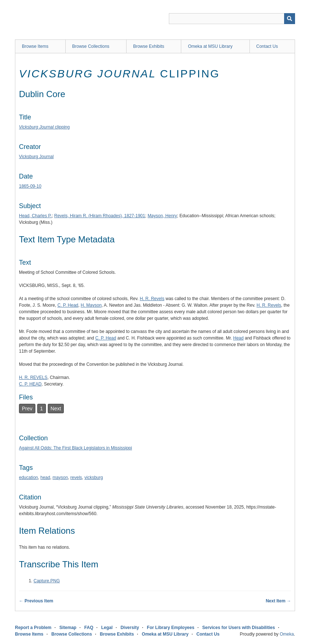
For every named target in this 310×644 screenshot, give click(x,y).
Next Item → (278, 601)
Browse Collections (91, 46)
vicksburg (94, 478)
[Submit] (290, 19)
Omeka (287, 634)
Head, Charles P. (35, 216)
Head (238, 338)
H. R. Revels (152, 299)
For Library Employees (171, 628)
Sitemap (68, 628)
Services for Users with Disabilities (239, 628)
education (28, 478)
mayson (60, 478)
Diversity (130, 628)
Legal (107, 628)
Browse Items (35, 46)
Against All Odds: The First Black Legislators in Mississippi (75, 448)
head (45, 478)
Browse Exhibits (149, 46)
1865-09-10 (30, 186)
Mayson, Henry (162, 216)
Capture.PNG (47, 581)
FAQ (89, 628)
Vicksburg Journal (36, 157)
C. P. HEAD (30, 384)
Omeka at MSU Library (210, 46)
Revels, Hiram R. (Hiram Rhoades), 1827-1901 (100, 216)
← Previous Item (36, 601)
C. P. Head (68, 305)
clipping (44, 127)
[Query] (232, 19)
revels (76, 478)
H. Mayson (91, 305)
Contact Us (267, 46)
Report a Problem (33, 628)
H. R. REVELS (33, 377)
